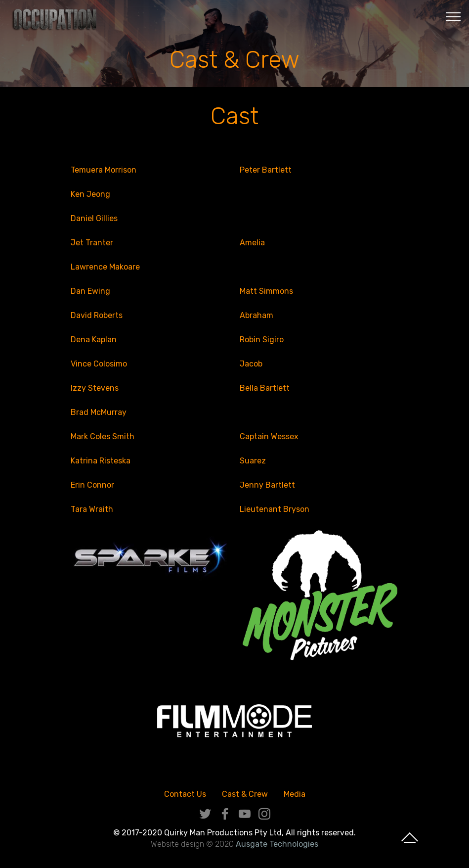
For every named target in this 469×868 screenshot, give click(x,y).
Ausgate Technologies (277, 844)
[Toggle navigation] (453, 16)
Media (295, 794)
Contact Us (185, 794)
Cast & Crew (245, 794)
